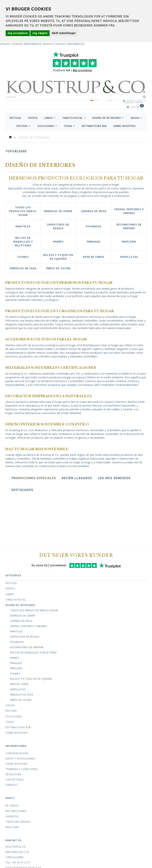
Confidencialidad (17, 753)
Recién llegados (77, 478)
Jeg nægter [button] (40, 33)
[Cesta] (76, 107)
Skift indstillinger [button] (64, 33)
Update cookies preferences (21, 44)
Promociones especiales (34, 478)
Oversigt (12, 785)
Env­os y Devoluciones (20, 759)
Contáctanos (133, 102)
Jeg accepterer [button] (18, 33)
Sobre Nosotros (17, 764)
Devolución (13, 774)
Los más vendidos (114, 478)
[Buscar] (144, 97)
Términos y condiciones (22, 769)
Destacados (22, 490)
